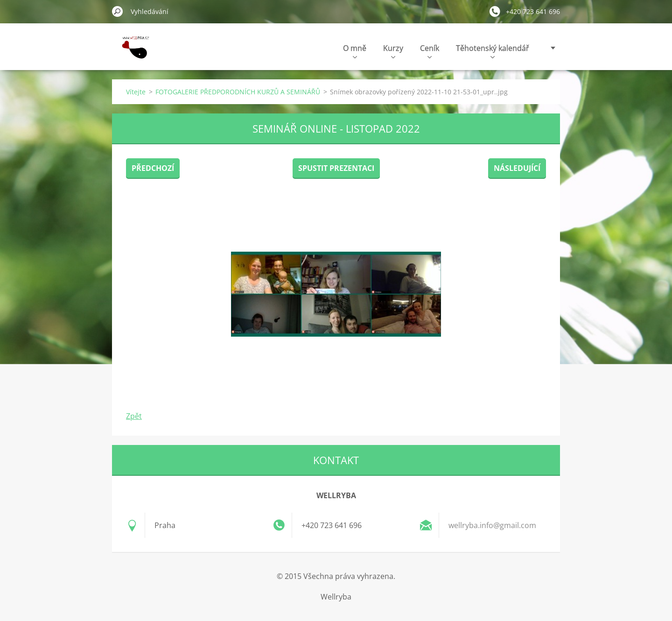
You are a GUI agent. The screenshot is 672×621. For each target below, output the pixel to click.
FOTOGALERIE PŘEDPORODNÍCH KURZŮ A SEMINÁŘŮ (238, 92)
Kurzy (393, 51)
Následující (517, 168)
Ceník (430, 51)
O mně (355, 51)
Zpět (134, 416)
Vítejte (136, 92)
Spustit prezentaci (336, 168)
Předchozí (153, 168)
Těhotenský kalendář (493, 51)
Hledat (118, 11)
